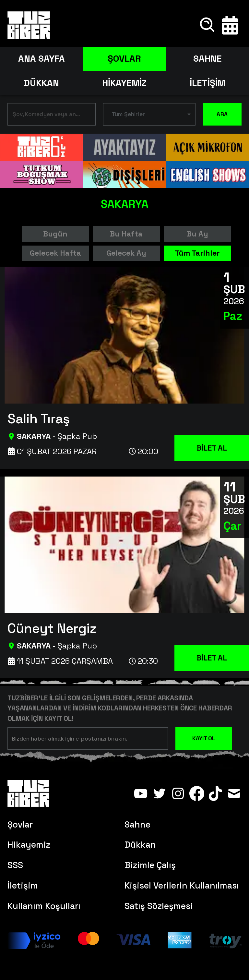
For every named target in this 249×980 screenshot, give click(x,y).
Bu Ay (197, 234)
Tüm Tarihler (197, 253)
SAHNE (207, 59)
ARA (222, 114)
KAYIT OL (204, 738)
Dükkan (140, 845)
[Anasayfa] (29, 25)
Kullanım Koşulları (44, 906)
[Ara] (208, 25)
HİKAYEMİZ (124, 83)
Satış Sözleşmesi (159, 906)
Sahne (137, 825)
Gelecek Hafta (55, 253)
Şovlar (20, 825)
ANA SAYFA (41, 59)
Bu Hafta (126, 234)
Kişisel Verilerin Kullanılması (182, 886)
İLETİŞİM (207, 83)
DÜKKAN (41, 83)
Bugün (55, 234)
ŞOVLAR (124, 59)
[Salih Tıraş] (128, 417)
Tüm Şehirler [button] (128, 114)
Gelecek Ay (126, 253)
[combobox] (47, 116)
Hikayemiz (29, 845)
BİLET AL (212, 448)
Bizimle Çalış (150, 865)
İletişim (23, 886)
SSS (15, 865)
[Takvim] (230, 25)
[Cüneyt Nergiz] (128, 627)
